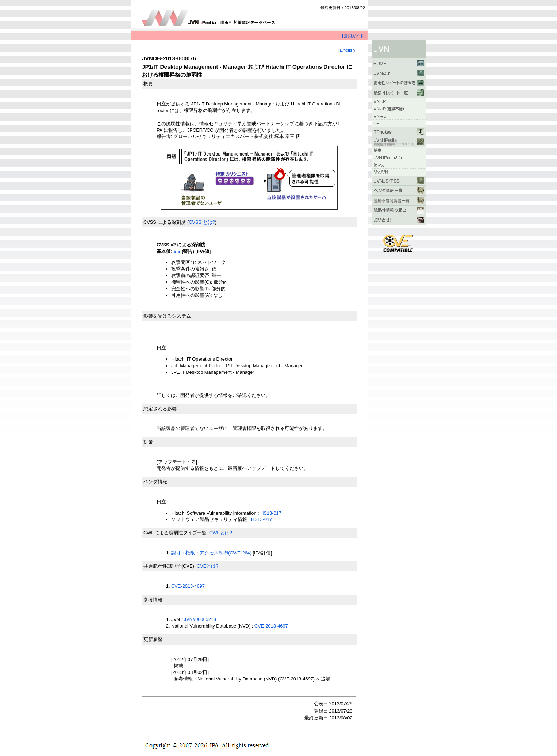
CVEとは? (208, 566)
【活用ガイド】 (354, 36)
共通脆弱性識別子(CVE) (169, 566)
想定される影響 (160, 409)
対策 (148, 442)
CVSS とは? (202, 222)
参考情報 (153, 600)
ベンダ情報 (155, 482)
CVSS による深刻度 (165, 222)
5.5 (177, 251)
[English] (347, 50)
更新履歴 (153, 639)
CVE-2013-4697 (188, 586)
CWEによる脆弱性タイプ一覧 (175, 533)
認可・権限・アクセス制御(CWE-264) (211, 553)
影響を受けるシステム (167, 316)
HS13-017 (271, 513)
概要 (148, 84)
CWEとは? (221, 533)
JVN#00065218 (200, 619)
